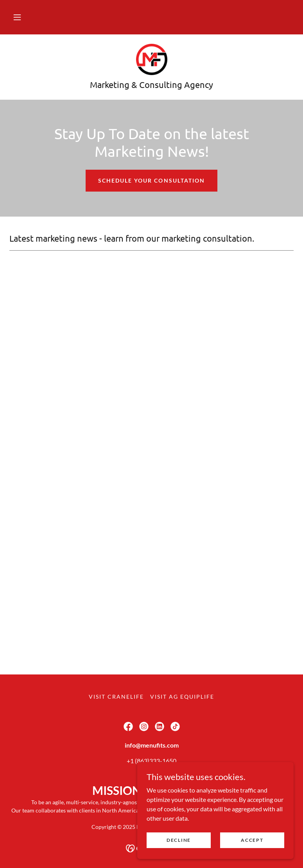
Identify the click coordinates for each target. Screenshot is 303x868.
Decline (179, 840)
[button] (17, 17)
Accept (252, 840)
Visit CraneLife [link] (116, 697)
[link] (151, 59)
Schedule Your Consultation (151, 180)
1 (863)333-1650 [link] (153, 761)
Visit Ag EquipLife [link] (182, 697)
